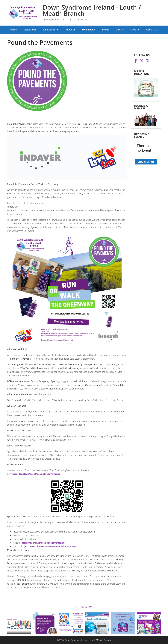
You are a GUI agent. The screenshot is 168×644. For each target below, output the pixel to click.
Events (106, 30)
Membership (89, 30)
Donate (120, 30)
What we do (51, 30)
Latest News (30, 30)
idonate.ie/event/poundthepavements (39, 474)
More (135, 30)
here (15, 474)
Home (13, 30)
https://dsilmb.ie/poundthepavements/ (43, 543)
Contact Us (152, 30)
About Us (71, 30)
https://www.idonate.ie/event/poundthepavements (49, 546)
